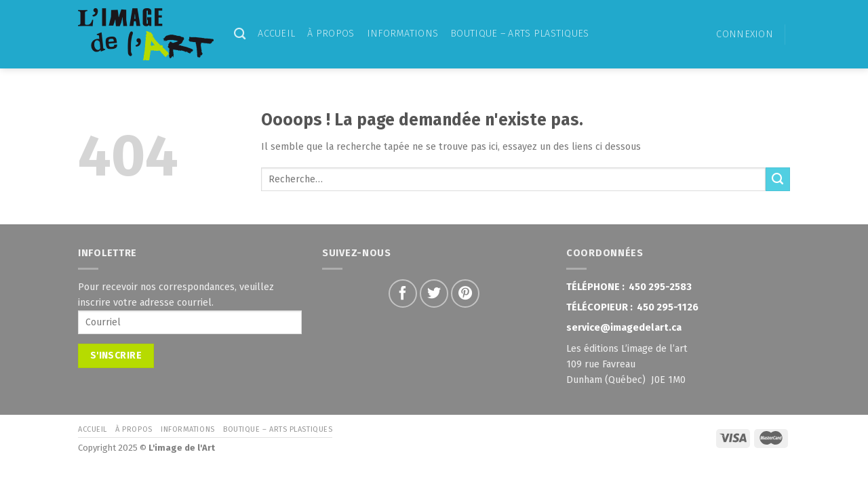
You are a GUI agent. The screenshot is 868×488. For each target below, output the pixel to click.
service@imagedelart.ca (624, 328)
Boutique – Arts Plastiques (520, 34)
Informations (402, 34)
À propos (331, 34)
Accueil (276, 34)
